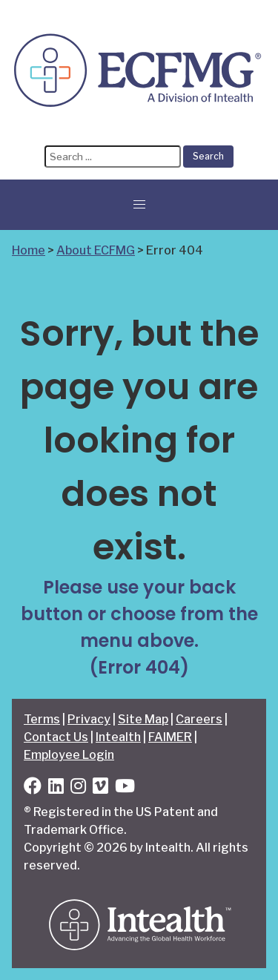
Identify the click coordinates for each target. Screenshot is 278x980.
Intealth (118, 737)
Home (29, 250)
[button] (139, 205)
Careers (199, 719)
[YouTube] (125, 788)
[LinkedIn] (56, 788)
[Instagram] (78, 788)
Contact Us (56, 737)
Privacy (89, 719)
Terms (42, 719)
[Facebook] (33, 788)
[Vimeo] (100, 788)
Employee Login (69, 755)
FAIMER (170, 737)
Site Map (143, 719)
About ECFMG (96, 250)
